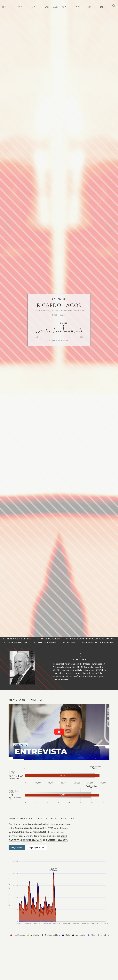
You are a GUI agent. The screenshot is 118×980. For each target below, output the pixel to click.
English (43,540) (19, 832)
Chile (100, 673)
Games (93, 7)
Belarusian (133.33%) (32, 840)
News (105, 7)
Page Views (17, 848)
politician (79, 670)
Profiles (37, 7)
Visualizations (9, 7)
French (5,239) (40, 832)
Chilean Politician (61, 680)
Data (79, 7)
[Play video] (59, 732)
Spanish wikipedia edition (27, 828)
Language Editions (36, 848)
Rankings (24, 7)
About (67, 7)
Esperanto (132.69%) (58, 840)
